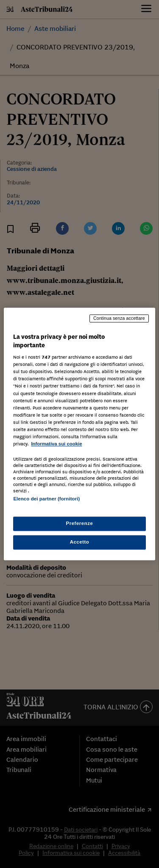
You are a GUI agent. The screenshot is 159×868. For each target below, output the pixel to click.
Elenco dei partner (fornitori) (46, 499)
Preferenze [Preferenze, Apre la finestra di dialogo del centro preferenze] (80, 524)
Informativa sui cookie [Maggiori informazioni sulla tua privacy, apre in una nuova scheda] (56, 444)
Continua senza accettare (119, 318)
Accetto (80, 542)
